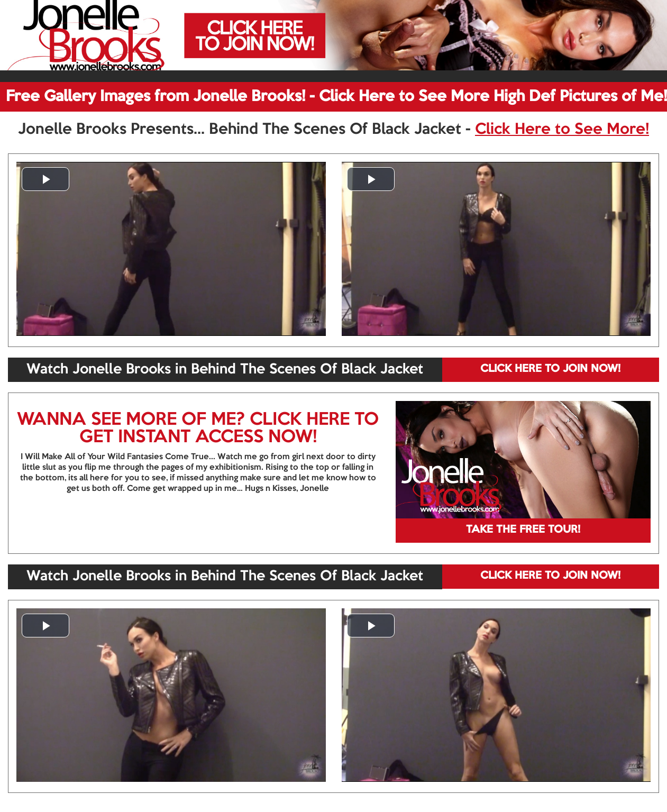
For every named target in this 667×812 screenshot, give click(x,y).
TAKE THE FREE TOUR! (523, 530)
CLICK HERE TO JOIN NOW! (550, 369)
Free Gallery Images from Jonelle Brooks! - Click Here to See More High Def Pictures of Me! (336, 97)
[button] (45, 179)
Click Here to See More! (562, 130)
